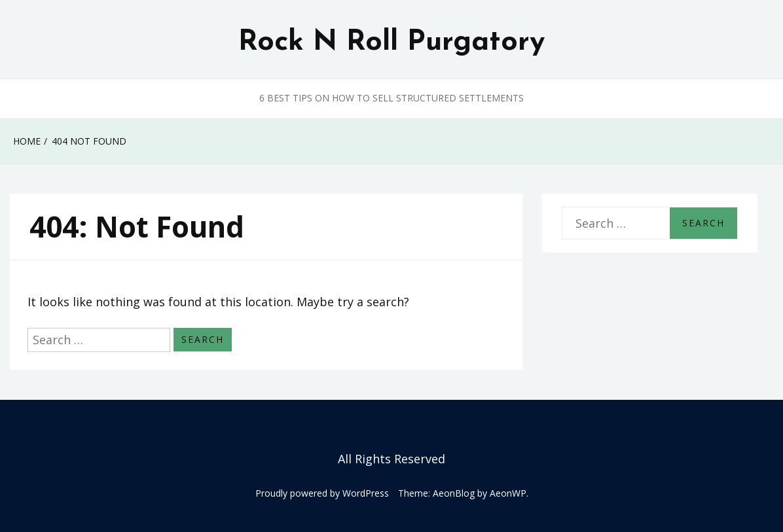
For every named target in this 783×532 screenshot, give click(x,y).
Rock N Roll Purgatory (391, 43)
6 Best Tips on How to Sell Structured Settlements (391, 98)
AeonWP (508, 493)
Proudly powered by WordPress (322, 493)
